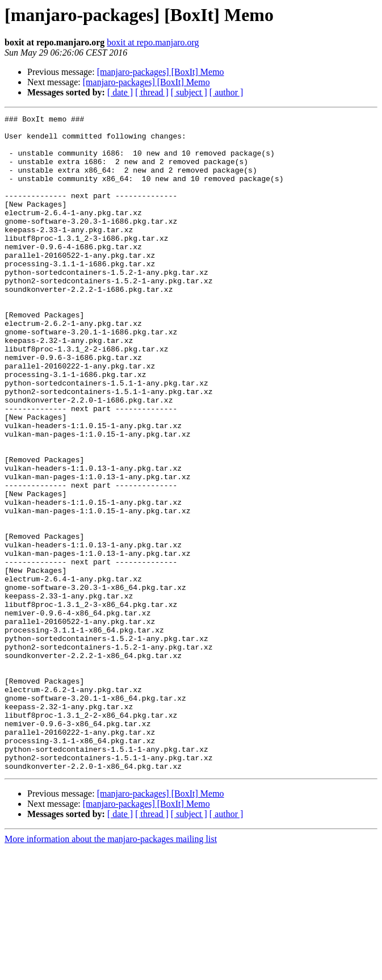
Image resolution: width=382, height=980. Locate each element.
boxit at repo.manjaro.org (153, 42)
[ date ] (120, 92)
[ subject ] (189, 92)
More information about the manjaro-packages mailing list (111, 970)
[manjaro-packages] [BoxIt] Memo (161, 72)
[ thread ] (152, 92)
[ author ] (226, 92)
